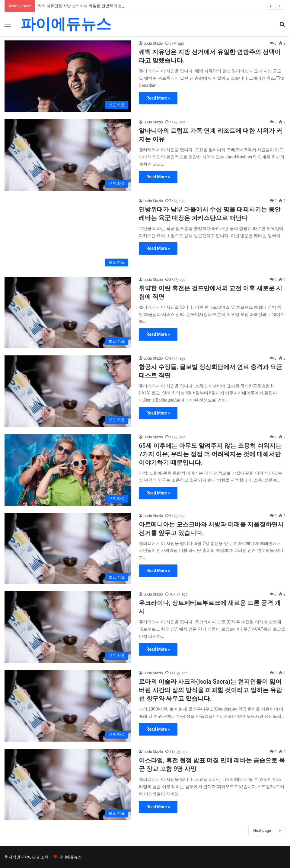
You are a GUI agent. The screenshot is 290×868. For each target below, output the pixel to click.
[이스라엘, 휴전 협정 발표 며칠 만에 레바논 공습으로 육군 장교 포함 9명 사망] (68, 785)
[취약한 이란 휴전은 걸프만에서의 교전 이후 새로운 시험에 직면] (68, 312)
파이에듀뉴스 (70, 857)
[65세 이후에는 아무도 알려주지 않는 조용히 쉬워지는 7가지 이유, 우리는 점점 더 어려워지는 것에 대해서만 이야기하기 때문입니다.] (68, 470)
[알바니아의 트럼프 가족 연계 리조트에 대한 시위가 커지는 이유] (68, 155)
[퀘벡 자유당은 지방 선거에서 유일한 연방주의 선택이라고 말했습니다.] (68, 76)
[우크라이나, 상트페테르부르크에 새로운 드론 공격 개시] (68, 627)
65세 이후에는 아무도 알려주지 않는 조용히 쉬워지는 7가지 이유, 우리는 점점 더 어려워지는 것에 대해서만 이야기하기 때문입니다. (210, 454)
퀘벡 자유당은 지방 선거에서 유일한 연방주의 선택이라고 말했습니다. (99, 6)
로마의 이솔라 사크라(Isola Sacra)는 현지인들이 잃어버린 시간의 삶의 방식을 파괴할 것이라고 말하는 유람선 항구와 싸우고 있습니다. (210, 690)
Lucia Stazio (153, 43)
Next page (267, 831)
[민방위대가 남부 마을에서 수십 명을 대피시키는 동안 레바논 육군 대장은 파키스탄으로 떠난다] (68, 234)
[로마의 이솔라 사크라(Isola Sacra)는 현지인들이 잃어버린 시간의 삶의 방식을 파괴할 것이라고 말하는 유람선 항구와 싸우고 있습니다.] (68, 706)
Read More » (158, 98)
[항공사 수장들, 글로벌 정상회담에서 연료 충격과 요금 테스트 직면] (68, 391)
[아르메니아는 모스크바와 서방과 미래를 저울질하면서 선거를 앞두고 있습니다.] (68, 549)
